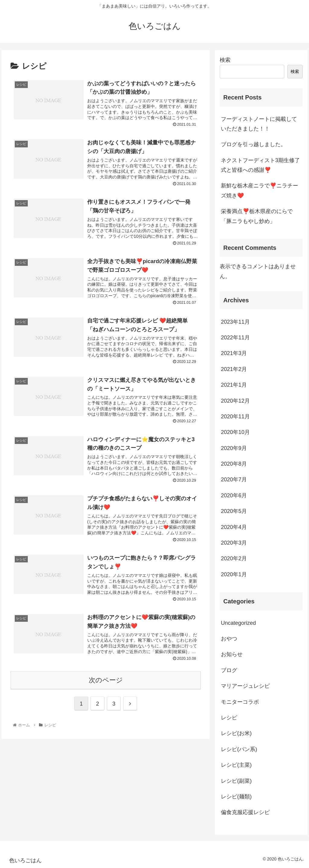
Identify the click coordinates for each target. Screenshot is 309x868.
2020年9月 (234, 448)
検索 (225, 60)
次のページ (106, 680)
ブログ (229, 670)
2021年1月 (234, 385)
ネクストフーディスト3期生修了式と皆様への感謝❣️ (260, 165)
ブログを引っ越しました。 (253, 144)
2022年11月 (235, 338)
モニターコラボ (240, 702)
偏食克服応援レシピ (245, 812)
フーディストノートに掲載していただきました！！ (259, 124)
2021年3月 (234, 353)
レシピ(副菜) (236, 781)
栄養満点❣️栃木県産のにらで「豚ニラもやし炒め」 (257, 216)
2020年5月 (234, 511)
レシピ (229, 718)
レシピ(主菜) (236, 765)
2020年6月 (234, 495)
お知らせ (232, 654)
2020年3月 (234, 543)
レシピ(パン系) (239, 749)
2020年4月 (234, 527)
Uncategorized (238, 623)
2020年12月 (235, 401)
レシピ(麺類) (236, 797)
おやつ (229, 639)
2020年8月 (234, 464)
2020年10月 (235, 432)
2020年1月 (234, 574)
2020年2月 (234, 558)
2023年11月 (235, 322)
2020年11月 (235, 417)
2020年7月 (234, 480)
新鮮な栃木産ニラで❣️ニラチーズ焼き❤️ (260, 190)
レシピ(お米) (236, 733)
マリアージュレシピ (245, 686)
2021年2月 (234, 369)
